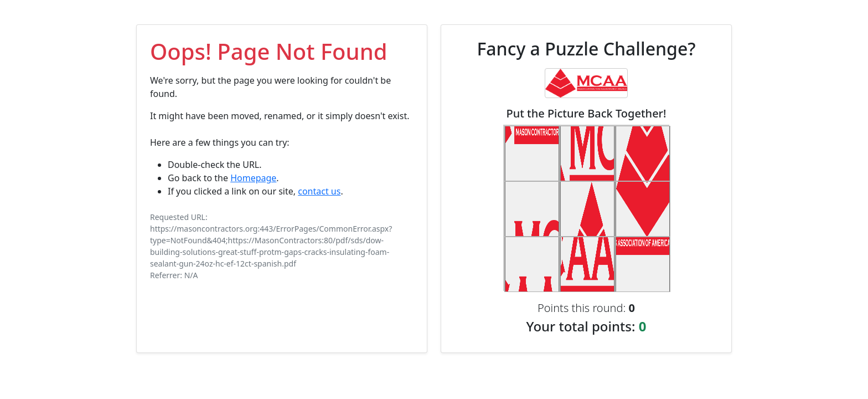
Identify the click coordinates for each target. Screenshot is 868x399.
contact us (319, 191)
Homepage (253, 178)
